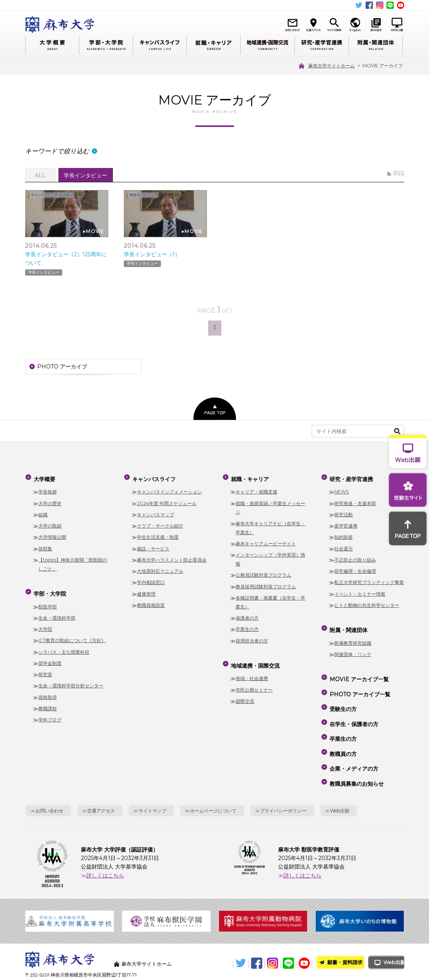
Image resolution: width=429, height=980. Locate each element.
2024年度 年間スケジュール (167, 501)
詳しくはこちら (105, 839)
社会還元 (344, 546)
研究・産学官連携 (321, 45)
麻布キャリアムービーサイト (266, 541)
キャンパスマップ (156, 512)
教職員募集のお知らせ (356, 749)
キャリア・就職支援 (256, 490)
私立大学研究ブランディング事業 (369, 580)
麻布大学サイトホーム (149, 927)
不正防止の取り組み (355, 558)
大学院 (45, 623)
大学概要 (52, 45)
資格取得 (48, 691)
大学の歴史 (50, 501)
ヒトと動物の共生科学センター (367, 603)
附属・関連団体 (376, 45)
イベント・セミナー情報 (360, 592)
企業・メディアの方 (353, 738)
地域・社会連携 (252, 672)
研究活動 (344, 512)
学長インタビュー (44, 272)
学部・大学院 (106, 45)
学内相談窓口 (151, 580)
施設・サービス (153, 546)
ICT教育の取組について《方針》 (72, 635)
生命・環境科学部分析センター (71, 680)
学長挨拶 (48, 490)
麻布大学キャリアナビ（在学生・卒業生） (270, 526)
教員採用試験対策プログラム (266, 584)
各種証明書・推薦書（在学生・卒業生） (270, 600)
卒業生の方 (247, 627)
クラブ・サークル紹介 (160, 523)
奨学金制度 (50, 657)
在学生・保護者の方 (353, 705)
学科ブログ (50, 714)
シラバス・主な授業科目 (64, 646)
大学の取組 (50, 523)
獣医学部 (48, 601)
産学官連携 (346, 523)
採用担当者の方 (252, 638)
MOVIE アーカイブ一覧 (358, 672)
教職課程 (48, 702)
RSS (399, 173)
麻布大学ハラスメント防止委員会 (172, 558)
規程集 (45, 546)
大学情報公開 (52, 535)
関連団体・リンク (353, 648)
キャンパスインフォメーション (169, 490)
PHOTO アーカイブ (62, 368)
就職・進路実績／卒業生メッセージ (270, 505)
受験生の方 (342, 694)
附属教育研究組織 (353, 637)
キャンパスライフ (160, 45)
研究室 (45, 669)
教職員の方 (342, 727)
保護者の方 (247, 616)
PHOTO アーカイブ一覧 (359, 683)
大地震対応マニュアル (160, 569)
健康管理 (146, 592)
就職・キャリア (213, 45)
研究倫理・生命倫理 (355, 569)
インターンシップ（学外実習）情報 (270, 557)
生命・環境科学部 (57, 612)
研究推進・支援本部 (355, 501)
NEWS (342, 490)
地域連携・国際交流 (267, 45)
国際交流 (245, 695)
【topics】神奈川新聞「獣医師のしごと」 (73, 562)
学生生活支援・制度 (158, 535)
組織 (43, 512)
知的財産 (344, 535)
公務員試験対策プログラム (263, 573)
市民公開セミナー (254, 684)
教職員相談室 (151, 603)
